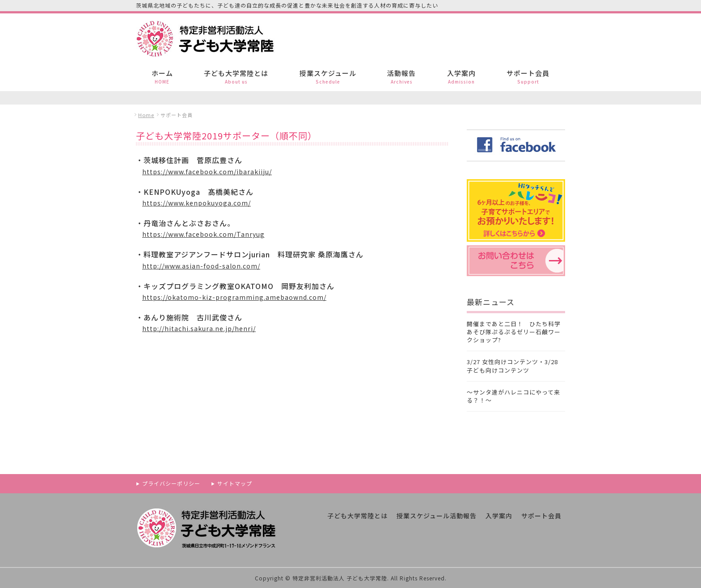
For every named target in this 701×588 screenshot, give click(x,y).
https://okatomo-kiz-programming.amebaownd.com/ (234, 297)
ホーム (162, 76)
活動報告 (401, 76)
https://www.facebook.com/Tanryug (203, 234)
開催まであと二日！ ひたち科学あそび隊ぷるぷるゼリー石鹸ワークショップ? (514, 332)
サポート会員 (528, 76)
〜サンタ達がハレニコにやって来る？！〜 (513, 396)
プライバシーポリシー (171, 483)
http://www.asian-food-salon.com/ (201, 266)
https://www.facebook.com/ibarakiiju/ (207, 172)
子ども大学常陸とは (236, 76)
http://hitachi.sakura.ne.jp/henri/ (199, 328)
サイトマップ (235, 483)
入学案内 (461, 76)
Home (146, 115)
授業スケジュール (328, 76)
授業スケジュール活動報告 (437, 516)
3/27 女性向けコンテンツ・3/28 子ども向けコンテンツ (512, 366)
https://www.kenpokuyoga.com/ (196, 203)
